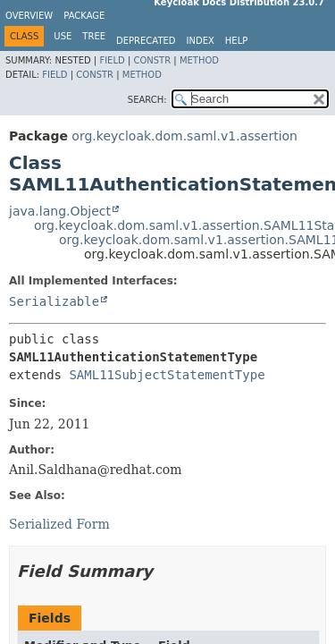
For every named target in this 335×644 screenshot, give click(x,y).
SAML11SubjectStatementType (167, 375)
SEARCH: (147, 100)
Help (236, 41)
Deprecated (146, 41)
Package (84, 16)
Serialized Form (59, 524)
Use (63, 36)
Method (199, 60)
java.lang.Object (60, 211)
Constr (152, 60)
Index (201, 41)
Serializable (54, 301)
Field (112, 60)
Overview (29, 16)
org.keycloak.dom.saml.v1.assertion (184, 136)
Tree (94, 36)
